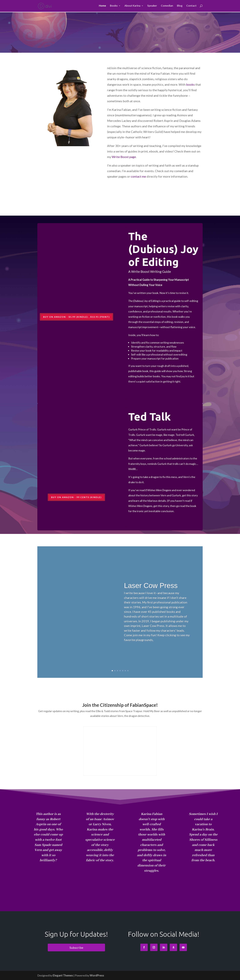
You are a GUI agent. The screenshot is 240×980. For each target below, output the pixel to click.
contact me (138, 176)
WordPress (97, 975)
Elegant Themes (63, 975)
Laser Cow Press (151, 586)
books (190, 84)
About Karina (132, 6)
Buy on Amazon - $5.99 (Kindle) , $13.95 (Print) (76, 317)
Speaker (152, 6)
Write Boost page (124, 157)
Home (102, 6)
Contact (191, 6)
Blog (180, 6)
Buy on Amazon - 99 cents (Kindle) (76, 497)
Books (114, 6)
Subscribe (76, 948)
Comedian (167, 6)
